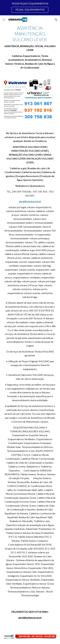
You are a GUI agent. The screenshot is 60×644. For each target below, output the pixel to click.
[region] (30, 8)
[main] (30, 47)
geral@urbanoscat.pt (30, 201)
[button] (4, 20)
